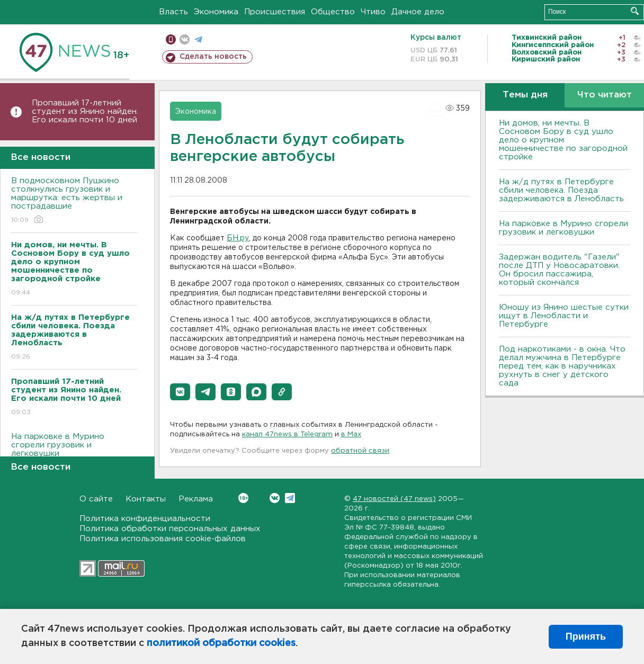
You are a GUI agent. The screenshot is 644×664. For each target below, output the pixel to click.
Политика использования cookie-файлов (163, 539)
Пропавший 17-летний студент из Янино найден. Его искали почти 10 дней (85, 111)
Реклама (196, 499)
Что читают (605, 95)
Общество (333, 12)
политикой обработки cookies (221, 643)
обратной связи (360, 451)
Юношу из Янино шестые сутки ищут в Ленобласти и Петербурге (564, 316)
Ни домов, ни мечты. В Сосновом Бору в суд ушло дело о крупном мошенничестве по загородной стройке (563, 140)
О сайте (96, 499)
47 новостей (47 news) (394, 499)
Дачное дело (418, 12)
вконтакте (185, 39)
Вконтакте (243, 498)
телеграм (198, 39)
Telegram (290, 498)
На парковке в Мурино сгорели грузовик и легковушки (74, 452)
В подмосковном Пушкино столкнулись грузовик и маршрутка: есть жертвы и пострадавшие (74, 201)
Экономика (216, 12)
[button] (180, 392)
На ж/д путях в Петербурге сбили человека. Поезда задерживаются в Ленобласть (561, 190)
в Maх (351, 434)
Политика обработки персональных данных (170, 529)
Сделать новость (213, 57)
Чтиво (373, 12)
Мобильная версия (171, 39)
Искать (635, 11)
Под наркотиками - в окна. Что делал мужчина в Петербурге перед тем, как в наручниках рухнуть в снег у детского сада (562, 366)
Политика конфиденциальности (145, 519)
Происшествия (275, 12)
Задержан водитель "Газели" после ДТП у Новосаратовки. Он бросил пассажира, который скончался (559, 270)
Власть (173, 12)
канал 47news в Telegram (287, 434)
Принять (586, 636)
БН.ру (238, 238)
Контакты (146, 499)
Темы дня (525, 95)
